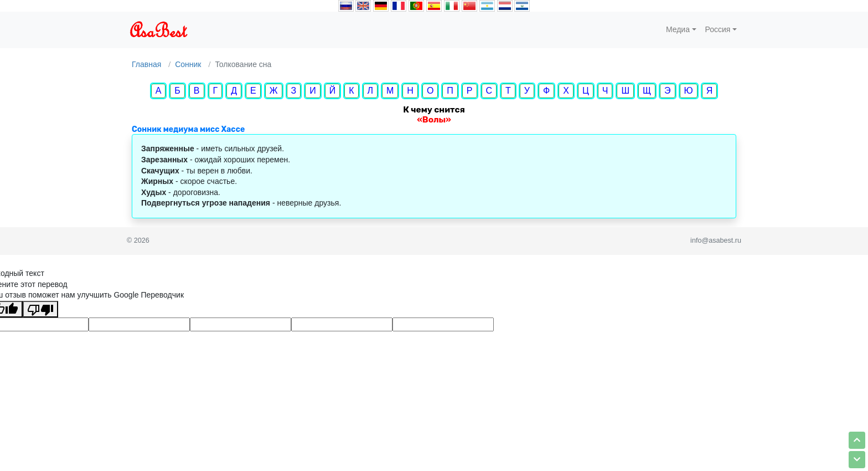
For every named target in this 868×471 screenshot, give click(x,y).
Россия (718, 29)
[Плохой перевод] (40, 309)
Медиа (678, 29)
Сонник (188, 64)
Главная (146, 64)
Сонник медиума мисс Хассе (188, 129)
